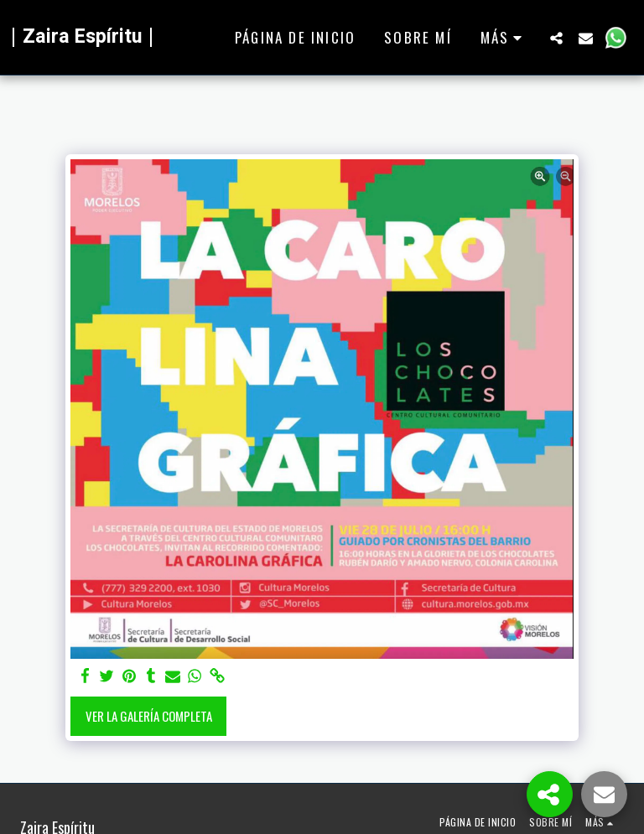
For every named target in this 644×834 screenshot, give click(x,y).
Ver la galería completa (149, 716)
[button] (556, 38)
